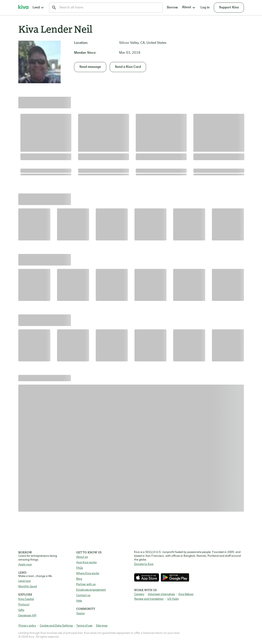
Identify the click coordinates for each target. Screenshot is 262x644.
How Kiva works (86, 563)
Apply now (25, 565)
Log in (205, 8)
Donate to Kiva (144, 564)
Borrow (172, 8)
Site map (102, 626)
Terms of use (84, 626)
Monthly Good (28, 587)
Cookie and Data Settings (56, 626)
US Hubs (173, 599)
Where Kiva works (88, 574)
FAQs (80, 568)
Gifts (21, 610)
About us (82, 557)
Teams (80, 614)
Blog (79, 579)
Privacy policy (27, 626)
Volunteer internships (161, 594)
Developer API (27, 616)
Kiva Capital (26, 599)
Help (79, 601)
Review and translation (149, 599)
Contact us (83, 595)
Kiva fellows (186, 594)
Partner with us (86, 584)
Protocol (24, 605)
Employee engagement (91, 590)
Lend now (25, 581)
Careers (139, 594)
